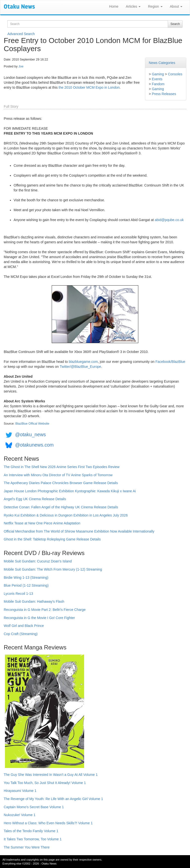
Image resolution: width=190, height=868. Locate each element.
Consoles (175, 74)
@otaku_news (30, 434)
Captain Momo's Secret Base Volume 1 (34, 807)
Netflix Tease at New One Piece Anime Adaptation (42, 523)
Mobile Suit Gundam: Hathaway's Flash (34, 601)
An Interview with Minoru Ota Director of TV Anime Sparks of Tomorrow (58, 475)
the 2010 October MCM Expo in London (89, 87)
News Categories (162, 63)
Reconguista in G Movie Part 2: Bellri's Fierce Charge (45, 610)
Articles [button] (133, 6)
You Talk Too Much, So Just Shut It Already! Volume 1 (45, 783)
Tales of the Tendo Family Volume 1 (31, 831)
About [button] (176, 6)
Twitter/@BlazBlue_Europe (80, 367)
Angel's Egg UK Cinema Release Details (35, 499)
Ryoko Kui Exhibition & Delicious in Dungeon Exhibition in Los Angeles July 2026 (66, 515)
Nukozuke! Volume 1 (20, 815)
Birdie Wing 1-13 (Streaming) (26, 578)
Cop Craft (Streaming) (21, 634)
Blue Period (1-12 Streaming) (26, 585)
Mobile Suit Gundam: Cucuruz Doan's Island (38, 561)
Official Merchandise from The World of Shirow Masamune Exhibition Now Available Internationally (79, 531)
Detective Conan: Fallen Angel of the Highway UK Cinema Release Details (61, 507)
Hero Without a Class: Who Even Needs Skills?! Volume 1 (48, 823)
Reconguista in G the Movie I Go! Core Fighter (39, 618)
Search (175, 24)
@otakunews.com (34, 445)
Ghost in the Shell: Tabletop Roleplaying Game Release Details (52, 539)
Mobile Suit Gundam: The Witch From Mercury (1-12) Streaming (53, 569)
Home (114, 6)
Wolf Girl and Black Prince (24, 626)
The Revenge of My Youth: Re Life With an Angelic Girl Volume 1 (53, 799)
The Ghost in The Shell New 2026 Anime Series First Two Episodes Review (62, 467)
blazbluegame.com (83, 362)
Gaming (158, 74)
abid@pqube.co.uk (169, 220)
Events (157, 79)
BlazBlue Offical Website (32, 424)
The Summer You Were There (27, 847)
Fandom (158, 84)
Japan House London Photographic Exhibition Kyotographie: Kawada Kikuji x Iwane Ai (70, 491)
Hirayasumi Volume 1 (20, 791)
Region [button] (155, 6)
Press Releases (164, 94)
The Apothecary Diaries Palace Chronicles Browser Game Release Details (61, 483)
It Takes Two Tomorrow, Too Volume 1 (33, 839)
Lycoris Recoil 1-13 (18, 594)
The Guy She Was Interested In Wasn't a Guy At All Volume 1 (51, 775)
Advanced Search (21, 34)
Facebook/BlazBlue (170, 362)
